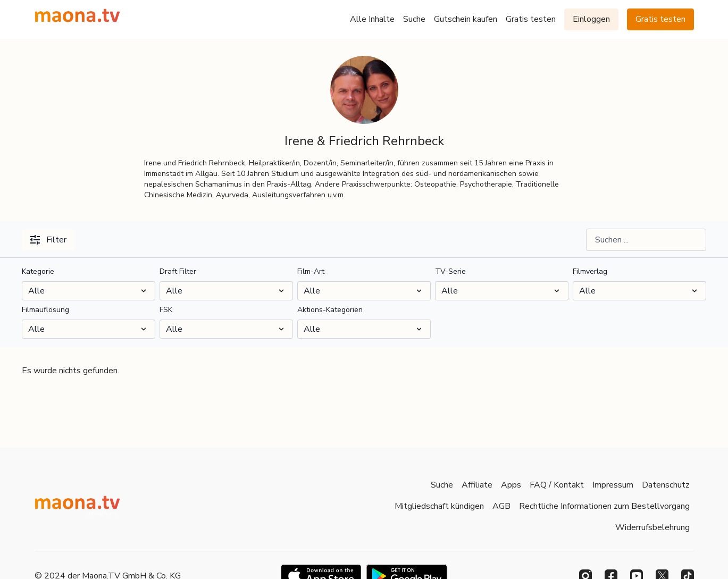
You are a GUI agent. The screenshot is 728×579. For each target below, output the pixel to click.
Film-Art (311, 271)
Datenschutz (666, 485)
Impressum (613, 485)
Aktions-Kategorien (330, 310)
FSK (166, 310)
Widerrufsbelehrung (652, 527)
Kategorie (38, 271)
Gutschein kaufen (466, 19)
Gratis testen (531, 19)
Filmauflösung (45, 310)
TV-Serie (450, 271)
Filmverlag (590, 271)
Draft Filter (178, 271)
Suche (414, 19)
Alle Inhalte (372, 19)
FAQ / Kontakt (557, 485)
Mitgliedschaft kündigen (439, 506)
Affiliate (477, 485)
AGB (501, 506)
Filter (48, 240)
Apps (511, 485)
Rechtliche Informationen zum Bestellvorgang (604, 506)
